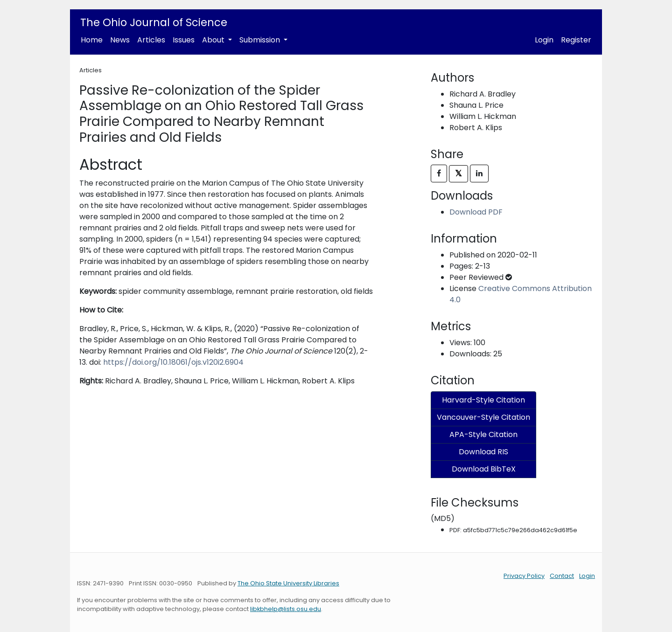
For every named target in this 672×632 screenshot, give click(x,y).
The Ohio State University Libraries (288, 583)
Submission (261, 40)
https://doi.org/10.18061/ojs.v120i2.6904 (173, 362)
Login (544, 40)
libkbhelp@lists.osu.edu (286, 609)
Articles (151, 40)
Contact (562, 576)
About (214, 40)
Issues (184, 40)
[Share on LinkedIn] (479, 174)
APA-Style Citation (483, 434)
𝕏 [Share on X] (458, 173)
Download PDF (476, 212)
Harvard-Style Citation (483, 400)
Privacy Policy (524, 576)
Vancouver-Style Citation (483, 417)
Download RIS (483, 452)
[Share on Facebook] (439, 174)
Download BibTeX (484, 469)
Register (576, 40)
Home (92, 40)
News (120, 40)
